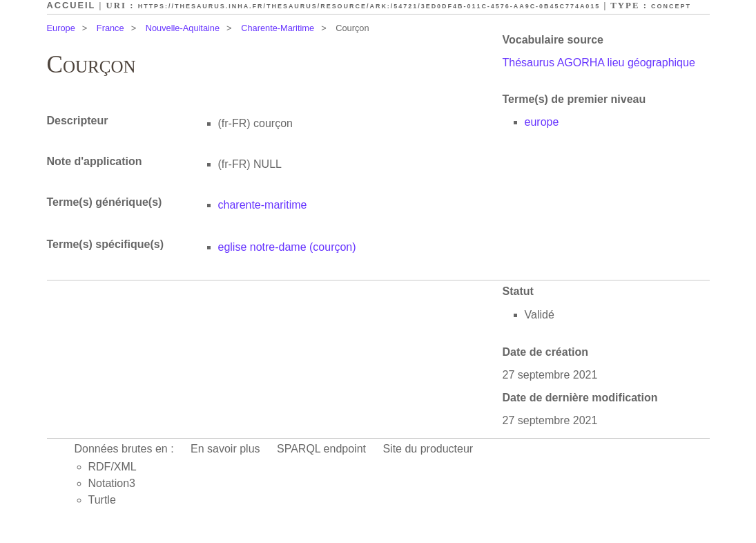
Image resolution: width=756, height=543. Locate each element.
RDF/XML (113, 467)
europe (542, 122)
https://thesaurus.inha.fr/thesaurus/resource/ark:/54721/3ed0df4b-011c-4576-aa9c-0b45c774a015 (369, 6)
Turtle (102, 500)
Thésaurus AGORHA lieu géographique (599, 63)
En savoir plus (225, 449)
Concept (671, 6)
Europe (61, 28)
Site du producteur (428, 449)
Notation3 (112, 483)
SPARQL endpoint (321, 449)
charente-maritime (263, 205)
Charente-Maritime (278, 28)
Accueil (71, 5)
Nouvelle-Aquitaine (183, 28)
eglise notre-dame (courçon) (287, 247)
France (110, 28)
